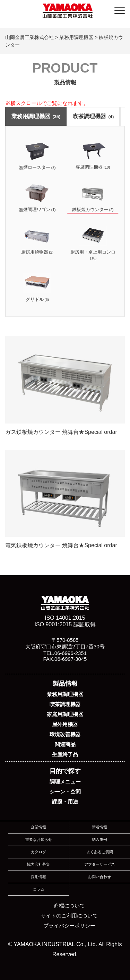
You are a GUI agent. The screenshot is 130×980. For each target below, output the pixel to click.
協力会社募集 (38, 864)
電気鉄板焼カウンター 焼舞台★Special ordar (65, 499)
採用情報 (38, 877)
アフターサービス (99, 864)
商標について (69, 906)
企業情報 (38, 827)
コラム (39, 889)
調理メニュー (65, 782)
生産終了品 (65, 754)
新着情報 (99, 827)
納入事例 (99, 839)
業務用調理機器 (36, 116)
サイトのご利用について (69, 916)
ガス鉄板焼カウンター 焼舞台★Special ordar (65, 385)
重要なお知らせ (39, 839)
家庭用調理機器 (65, 714)
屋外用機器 (65, 724)
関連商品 (65, 744)
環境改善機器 (65, 734)
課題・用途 (65, 802)
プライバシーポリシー (69, 926)
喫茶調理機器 (93, 116)
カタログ (38, 852)
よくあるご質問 (100, 852)
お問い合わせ (99, 877)
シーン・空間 (65, 792)
